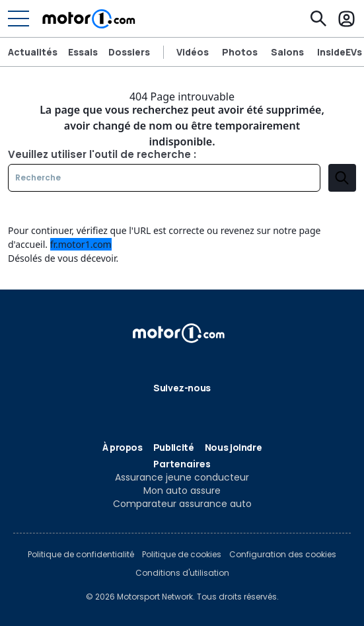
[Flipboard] (161, 411)
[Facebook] (119, 411)
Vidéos (193, 52)
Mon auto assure (182, 490)
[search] (342, 178)
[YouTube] (225, 411)
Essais (83, 52)
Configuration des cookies (283, 555)
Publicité (174, 447)
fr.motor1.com (81, 244)
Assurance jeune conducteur (182, 477)
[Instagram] (203, 411)
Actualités (33, 52)
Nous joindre (234, 447)
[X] (140, 411)
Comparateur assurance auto (182, 504)
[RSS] (246, 411)
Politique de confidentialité (81, 555)
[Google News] (182, 411)
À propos (123, 447)
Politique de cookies (182, 555)
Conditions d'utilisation (182, 573)
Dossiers (129, 52)
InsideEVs (340, 52)
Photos (240, 52)
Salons (287, 52)
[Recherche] (318, 19)
